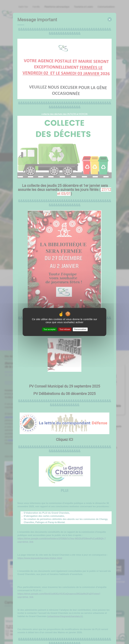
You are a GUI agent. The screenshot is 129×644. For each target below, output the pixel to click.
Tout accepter (50, 329)
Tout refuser (65, 329)
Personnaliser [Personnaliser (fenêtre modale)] (80, 329)
